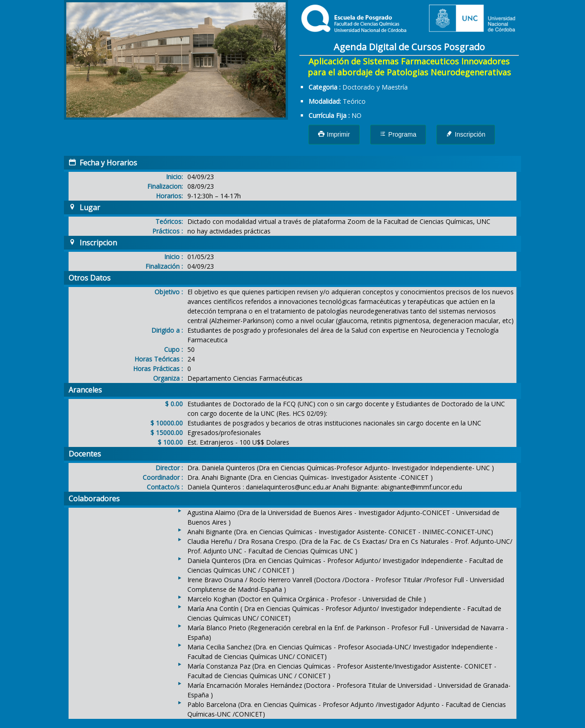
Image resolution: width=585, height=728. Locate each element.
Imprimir (334, 134)
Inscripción (466, 134)
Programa (398, 134)
